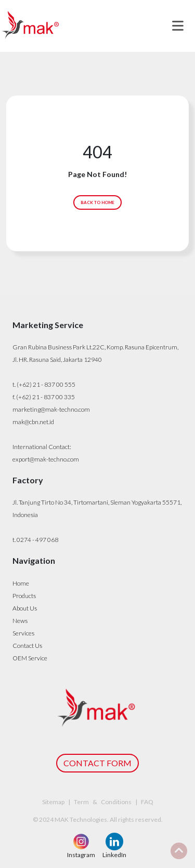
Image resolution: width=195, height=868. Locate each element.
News (20, 621)
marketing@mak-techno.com (51, 409)
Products (24, 596)
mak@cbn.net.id (33, 422)
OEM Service (30, 658)
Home (21, 583)
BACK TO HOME (97, 202)
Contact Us (27, 646)
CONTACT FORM (97, 763)
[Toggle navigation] (178, 26)
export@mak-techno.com (46, 459)
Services (23, 633)
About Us (25, 608)
